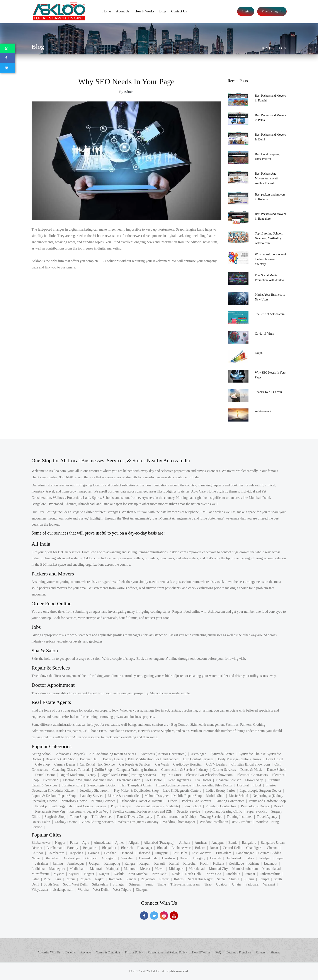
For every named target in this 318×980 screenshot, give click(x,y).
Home (107, 11)
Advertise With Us (49, 952)
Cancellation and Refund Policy (167, 952)
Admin (129, 92)
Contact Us (179, 11)
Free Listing (272, 11)
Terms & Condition (108, 952)
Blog (163, 11)
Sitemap (275, 952)
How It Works (144, 11)
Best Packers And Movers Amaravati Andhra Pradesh (266, 178)
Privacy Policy (134, 952)
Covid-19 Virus (264, 334)
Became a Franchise (239, 952)
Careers (261, 952)
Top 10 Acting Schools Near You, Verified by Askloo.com (269, 238)
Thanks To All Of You (269, 392)
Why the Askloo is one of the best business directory (271, 259)
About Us (123, 11)
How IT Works (201, 952)
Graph (259, 353)
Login (246, 11)
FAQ (218, 952)
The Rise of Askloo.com (270, 314)
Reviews (86, 952)
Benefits (71, 952)
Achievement (263, 411)
